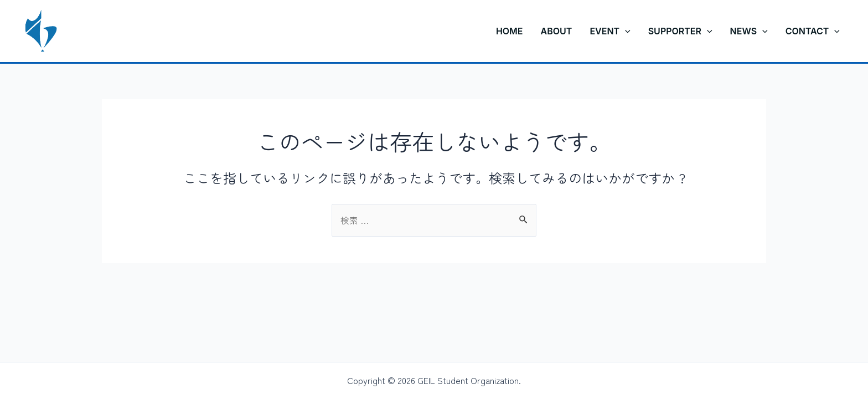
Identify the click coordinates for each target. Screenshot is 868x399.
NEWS (749, 31)
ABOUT (557, 31)
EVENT (610, 31)
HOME (510, 31)
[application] (625, 31)
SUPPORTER (680, 31)
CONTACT (813, 31)
